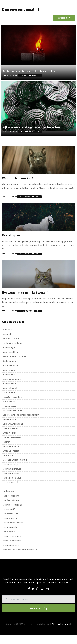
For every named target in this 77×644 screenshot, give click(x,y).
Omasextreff (9, 509)
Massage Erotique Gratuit (15, 460)
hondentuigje (9, 347)
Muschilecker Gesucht (13, 523)
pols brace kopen (11, 365)
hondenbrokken (10, 352)
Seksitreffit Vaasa (11, 473)
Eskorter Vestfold (11, 482)
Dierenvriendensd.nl (61, 624)
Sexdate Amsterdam (12, 397)
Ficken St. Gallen (10, 428)
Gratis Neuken (9, 433)
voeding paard (9, 406)
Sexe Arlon (8, 455)
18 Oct (5, 254)
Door (27, 76)
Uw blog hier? (64, 18)
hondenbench (9, 383)
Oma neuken (9, 392)
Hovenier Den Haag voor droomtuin (20, 550)
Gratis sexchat (9, 401)
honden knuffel (10, 388)
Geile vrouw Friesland (13, 424)
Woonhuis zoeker (11, 339)
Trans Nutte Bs (10, 518)
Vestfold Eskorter (11, 500)
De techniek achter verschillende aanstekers (30, 71)
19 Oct (5, 197)
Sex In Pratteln (10, 527)
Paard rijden (11, 235)
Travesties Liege (10, 464)
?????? (5, 487)
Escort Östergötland (12, 505)
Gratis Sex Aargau (11, 451)
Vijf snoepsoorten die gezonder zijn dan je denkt (32, 127)
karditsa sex (8, 491)
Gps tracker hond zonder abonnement (21, 415)
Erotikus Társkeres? (12, 437)
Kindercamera (9, 361)
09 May (6, 76)
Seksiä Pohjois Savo (12, 478)
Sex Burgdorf (9, 532)
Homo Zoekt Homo (12, 541)
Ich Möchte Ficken (11, 446)
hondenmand (9, 370)
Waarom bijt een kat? (18, 178)
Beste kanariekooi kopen (14, 356)
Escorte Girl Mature (12, 469)
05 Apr (5, 132)
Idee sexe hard (9, 419)
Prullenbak (8, 330)
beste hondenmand (12, 379)
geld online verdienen (13, 343)
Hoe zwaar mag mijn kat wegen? (25, 293)
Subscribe (38, 608)
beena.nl (7, 334)
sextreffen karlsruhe (12, 410)
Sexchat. (7, 442)
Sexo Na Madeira (11, 496)
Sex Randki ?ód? (10, 514)
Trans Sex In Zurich (12, 536)
